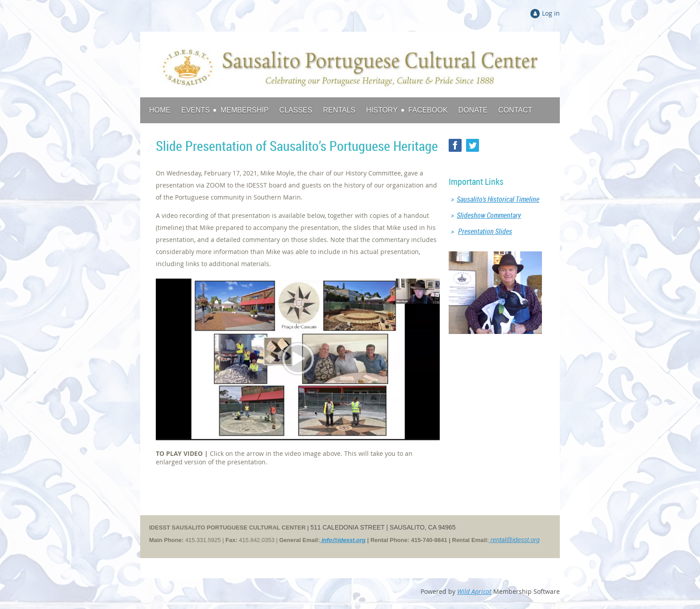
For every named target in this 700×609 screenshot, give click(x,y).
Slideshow (489, 215)
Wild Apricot (474, 591)
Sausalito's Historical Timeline (498, 199)
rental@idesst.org (514, 540)
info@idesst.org (343, 540)
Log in (551, 13)
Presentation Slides (485, 231)
